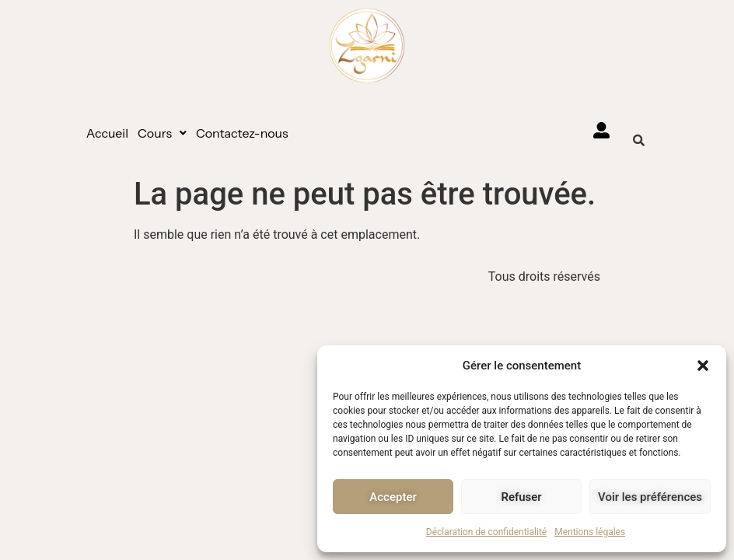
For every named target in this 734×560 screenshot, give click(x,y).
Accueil (107, 133)
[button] (703, 366)
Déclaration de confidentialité (486, 532)
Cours (162, 133)
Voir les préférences (650, 497)
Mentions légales (590, 532)
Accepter (393, 497)
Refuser (521, 497)
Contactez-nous (242, 133)
